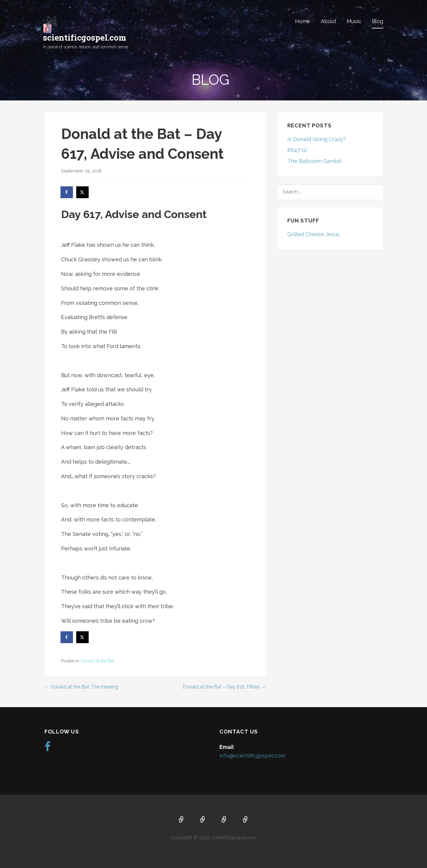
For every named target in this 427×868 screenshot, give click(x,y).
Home (303, 21)
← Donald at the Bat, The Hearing (81, 687)
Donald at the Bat (97, 661)
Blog (377, 21)
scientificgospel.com (85, 37)
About (328, 21)
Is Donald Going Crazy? (317, 139)
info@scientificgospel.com (252, 756)
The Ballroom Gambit (314, 161)
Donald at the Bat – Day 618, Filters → (224, 687)
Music (354, 21)
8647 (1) (297, 150)
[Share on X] (83, 192)
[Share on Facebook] (67, 192)
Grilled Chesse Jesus (313, 234)
